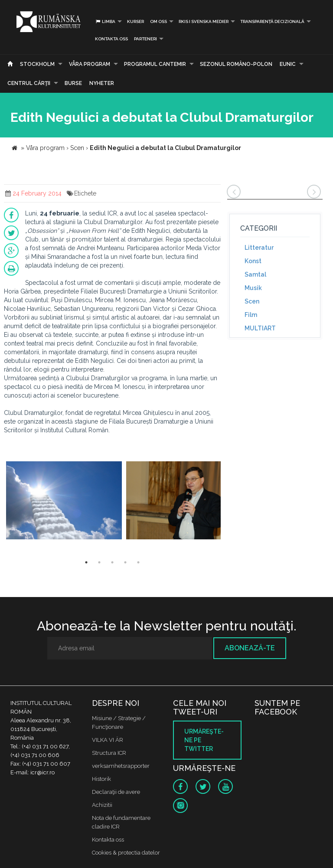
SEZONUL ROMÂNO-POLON (236, 64)
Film (251, 315)
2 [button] (99, 562)
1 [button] (86, 562)
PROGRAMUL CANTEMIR (155, 64)
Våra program (90, 64)
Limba (105, 21)
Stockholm (37, 64)
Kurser (135, 21)
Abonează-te (250, 648)
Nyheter (102, 83)
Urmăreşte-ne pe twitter (204, 740)
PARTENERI (145, 39)
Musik (253, 288)
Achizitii (102, 805)
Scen (252, 301)
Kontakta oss (111, 39)
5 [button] (138, 562)
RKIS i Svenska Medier (204, 21)
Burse (73, 83)
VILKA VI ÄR (108, 740)
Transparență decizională (272, 21)
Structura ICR (109, 753)
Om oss (158, 21)
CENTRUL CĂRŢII (29, 83)
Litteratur (259, 248)
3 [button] (112, 562)
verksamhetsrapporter (121, 766)
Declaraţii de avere (116, 792)
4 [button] (125, 562)
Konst (253, 261)
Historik (101, 779)
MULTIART (260, 328)
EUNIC (288, 64)
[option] (64, 501)
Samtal (255, 274)
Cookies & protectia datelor (126, 853)
